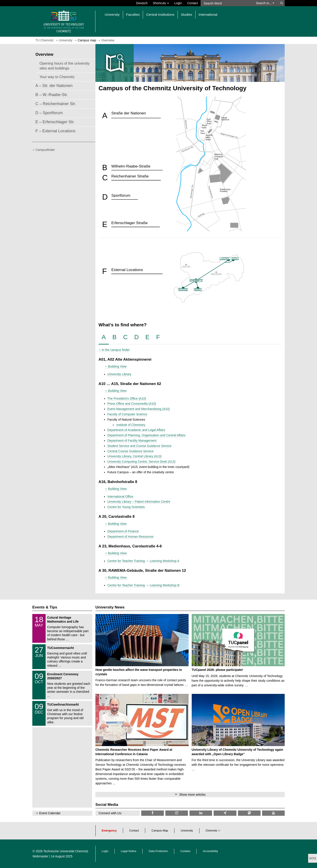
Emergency (109, 831)
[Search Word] (226, 3)
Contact (193, 3)
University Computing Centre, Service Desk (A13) (141, 462)
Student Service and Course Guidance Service (139, 446)
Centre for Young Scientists (126, 507)
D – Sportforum (49, 113)
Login (178, 3)
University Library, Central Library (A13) (134, 456)
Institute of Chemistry (131, 425)
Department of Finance (123, 531)
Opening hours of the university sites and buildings (65, 66)
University (187, 831)
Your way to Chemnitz (57, 77)
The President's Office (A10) (127, 398)
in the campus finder (116, 350)
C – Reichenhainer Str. (56, 104)
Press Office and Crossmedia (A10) (132, 404)
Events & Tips (45, 607)
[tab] (104, 337)
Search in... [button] (265, 3)
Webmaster (40, 856)
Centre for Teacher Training (126, 561)
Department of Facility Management (132, 441)
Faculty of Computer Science (127, 414)
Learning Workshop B (164, 585)
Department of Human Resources (130, 537)
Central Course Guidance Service (130, 451)
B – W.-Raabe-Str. (52, 95)
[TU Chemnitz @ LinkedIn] (201, 813)
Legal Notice (129, 851)
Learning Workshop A (164, 561)
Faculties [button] (133, 14)
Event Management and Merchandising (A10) (139, 409)
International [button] (208, 14)
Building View (117, 366)
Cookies (186, 851)
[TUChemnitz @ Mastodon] (249, 813)
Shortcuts (161, 3)
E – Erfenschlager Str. (55, 122)
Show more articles (192, 795)
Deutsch (142, 3)
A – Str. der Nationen (54, 86)
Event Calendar (50, 813)
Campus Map (160, 831)
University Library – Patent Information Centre (139, 502)
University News (110, 607)
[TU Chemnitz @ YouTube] (273, 813)
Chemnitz (212, 831)
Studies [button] (187, 14)
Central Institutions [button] (160, 14)
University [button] (112, 14)
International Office (120, 497)
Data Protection (158, 851)
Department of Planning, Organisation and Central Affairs (146, 435)
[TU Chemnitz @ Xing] (225, 813)
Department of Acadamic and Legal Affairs (136, 430)
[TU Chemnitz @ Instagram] (177, 813)
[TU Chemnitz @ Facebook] (153, 813)
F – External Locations (55, 131)
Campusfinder (45, 150)
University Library (119, 374)
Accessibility (210, 851)
